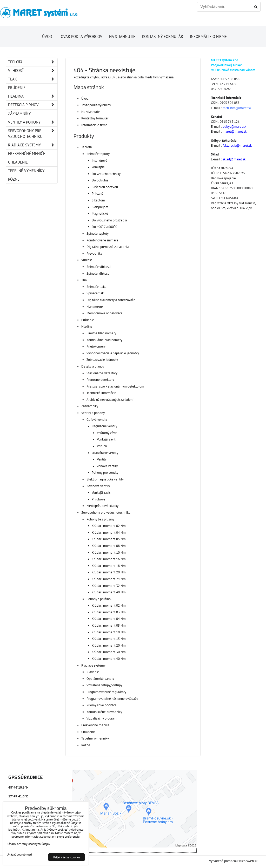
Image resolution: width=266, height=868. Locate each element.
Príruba (102, 446)
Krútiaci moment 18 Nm (109, 566)
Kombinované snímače (102, 240)
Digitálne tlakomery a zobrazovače (111, 300)
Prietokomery (96, 346)
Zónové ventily (107, 466)
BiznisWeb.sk (248, 861)
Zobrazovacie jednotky (102, 360)
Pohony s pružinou (99, 599)
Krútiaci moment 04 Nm (109, 533)
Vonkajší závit (106, 439)
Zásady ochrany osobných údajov (28, 844)
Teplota (87, 147)
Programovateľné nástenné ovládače (112, 699)
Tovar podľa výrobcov (81, 36)
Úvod (47, 36)
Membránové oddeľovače (105, 313)
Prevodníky (94, 253)
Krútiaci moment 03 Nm (109, 612)
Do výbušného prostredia (109, 220)
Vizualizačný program (102, 718)
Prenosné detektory (100, 380)
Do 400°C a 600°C (104, 227)
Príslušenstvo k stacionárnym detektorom (115, 386)
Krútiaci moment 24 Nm (109, 579)
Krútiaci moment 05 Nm (109, 539)
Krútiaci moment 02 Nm (109, 526)
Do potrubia (100, 180)
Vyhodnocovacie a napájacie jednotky (113, 353)
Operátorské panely (100, 679)
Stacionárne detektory (102, 373)
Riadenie (93, 672)
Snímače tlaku (97, 287)
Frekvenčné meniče (95, 725)
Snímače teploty (98, 154)
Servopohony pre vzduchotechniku (106, 513)
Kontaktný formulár (163, 36)
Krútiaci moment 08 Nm (109, 546)
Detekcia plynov (93, 366)
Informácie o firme (208, 36)
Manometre (95, 307)
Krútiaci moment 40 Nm (109, 592)
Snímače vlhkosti (98, 267)
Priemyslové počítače (102, 705)
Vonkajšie (98, 167)
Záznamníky (90, 406)
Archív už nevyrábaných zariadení (110, 400)
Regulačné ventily (104, 426)
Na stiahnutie (122, 36)
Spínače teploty (98, 233)
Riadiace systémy (93, 665)
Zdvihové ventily (98, 486)
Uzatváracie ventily (105, 453)
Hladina (87, 326)
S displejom (100, 207)
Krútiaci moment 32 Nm (109, 586)
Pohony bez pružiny (100, 519)
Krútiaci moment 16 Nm (109, 559)
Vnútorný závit (107, 433)
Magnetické (100, 213)
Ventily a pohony (93, 413)
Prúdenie (88, 320)
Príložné (98, 194)
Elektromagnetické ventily (105, 479)
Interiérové (99, 161)
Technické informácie (101, 393)
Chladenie (88, 732)
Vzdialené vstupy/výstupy (104, 685)
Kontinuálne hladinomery (104, 340)
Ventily (102, 459)
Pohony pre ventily (105, 473)
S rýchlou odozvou (105, 187)
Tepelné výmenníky (95, 738)
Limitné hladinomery (101, 333)
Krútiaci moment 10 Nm (109, 552)
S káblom (98, 200)
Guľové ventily (97, 420)
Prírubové (98, 499)
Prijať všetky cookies (67, 857)
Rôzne (86, 745)
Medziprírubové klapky (102, 506)
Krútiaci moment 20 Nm (109, 572)
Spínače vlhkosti (98, 273)
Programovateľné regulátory (106, 692)
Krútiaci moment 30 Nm (109, 652)
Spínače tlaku (96, 293)
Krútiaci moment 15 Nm (109, 639)
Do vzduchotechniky (106, 174)
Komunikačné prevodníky (104, 712)
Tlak (84, 280)
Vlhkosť (87, 260)
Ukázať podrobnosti (19, 854)
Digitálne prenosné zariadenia (108, 247)
